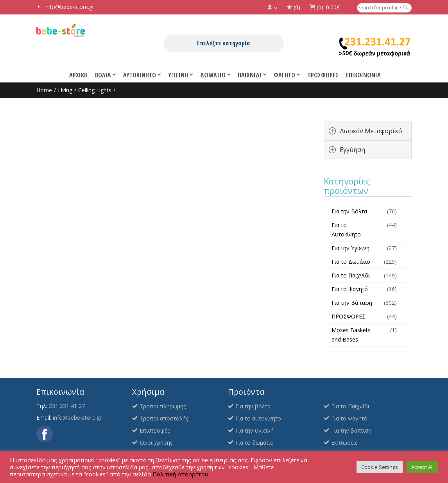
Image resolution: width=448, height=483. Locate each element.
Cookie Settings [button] (380, 467)
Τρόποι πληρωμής (163, 406)
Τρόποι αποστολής (164, 418)
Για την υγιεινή (254, 430)
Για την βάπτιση (351, 430)
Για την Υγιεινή (350, 248)
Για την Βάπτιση (352, 303)
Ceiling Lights (95, 90)
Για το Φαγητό (350, 289)
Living (65, 90)
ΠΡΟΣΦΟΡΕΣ (349, 316)
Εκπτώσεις (344, 443)
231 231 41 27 (67, 406)
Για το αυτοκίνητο (258, 418)
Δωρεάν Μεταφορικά (371, 131)
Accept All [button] (422, 467)
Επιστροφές (155, 430)
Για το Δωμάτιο (351, 262)
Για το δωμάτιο (254, 443)
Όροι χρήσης (156, 443)
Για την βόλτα (253, 406)
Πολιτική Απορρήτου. (181, 474)
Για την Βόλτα (349, 211)
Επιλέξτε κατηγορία (224, 43)
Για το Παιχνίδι (351, 275)
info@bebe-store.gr (77, 418)
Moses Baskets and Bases (351, 335)
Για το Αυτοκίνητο (346, 230)
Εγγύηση (352, 150)
